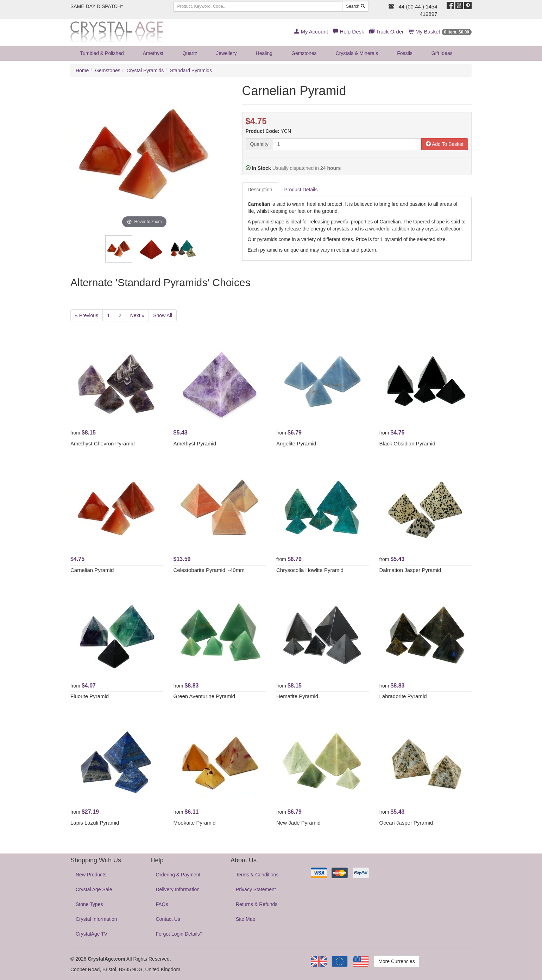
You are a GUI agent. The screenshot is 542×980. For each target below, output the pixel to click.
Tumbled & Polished (102, 53)
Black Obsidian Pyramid (407, 443)
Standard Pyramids (191, 70)
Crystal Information (96, 919)
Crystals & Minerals (357, 53)
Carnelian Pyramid (92, 570)
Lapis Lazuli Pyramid (95, 823)
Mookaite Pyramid (195, 823)
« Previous (87, 315)
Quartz (190, 53)
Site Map (245, 919)
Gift (442, 53)
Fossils (405, 53)
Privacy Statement (256, 889)
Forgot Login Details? (179, 934)
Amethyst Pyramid (195, 443)
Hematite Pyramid (297, 696)
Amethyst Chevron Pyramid (103, 443)
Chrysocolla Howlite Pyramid (310, 570)
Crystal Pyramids (145, 70)
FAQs (162, 904)
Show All (163, 315)
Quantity (259, 144)
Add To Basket (445, 144)
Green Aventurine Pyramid (204, 696)
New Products (91, 875)
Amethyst (153, 53)
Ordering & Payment (178, 875)
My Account (311, 32)
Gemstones (304, 53)
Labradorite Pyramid (403, 696)
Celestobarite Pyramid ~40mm (209, 570)
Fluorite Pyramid (90, 696)
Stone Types (89, 904)
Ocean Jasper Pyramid (406, 823)
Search (355, 6)
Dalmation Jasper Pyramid (410, 570)
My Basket (440, 32)
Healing (264, 53)
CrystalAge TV (92, 934)
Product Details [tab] (301, 190)
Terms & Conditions (257, 875)
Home (82, 70)
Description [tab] (260, 190)
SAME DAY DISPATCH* (97, 6)
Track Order (386, 32)
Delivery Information (178, 889)
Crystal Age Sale (94, 889)
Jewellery (226, 53)
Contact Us (168, 919)
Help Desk (348, 32)
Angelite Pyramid (296, 443)
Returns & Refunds (257, 904)
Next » (137, 315)
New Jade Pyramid (298, 823)
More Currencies (396, 961)
